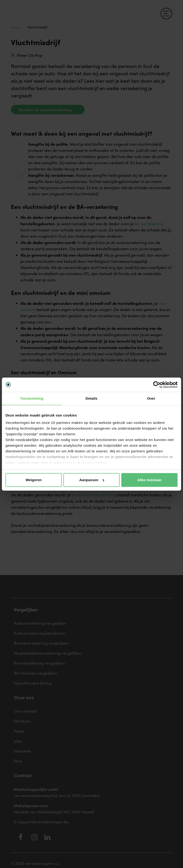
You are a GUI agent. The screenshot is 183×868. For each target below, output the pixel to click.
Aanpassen (92, 480)
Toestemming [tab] (32, 398)
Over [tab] (151, 398)
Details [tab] (91, 398)
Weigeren (33, 480)
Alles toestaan (149, 480)
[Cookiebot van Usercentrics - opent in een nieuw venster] (157, 385)
